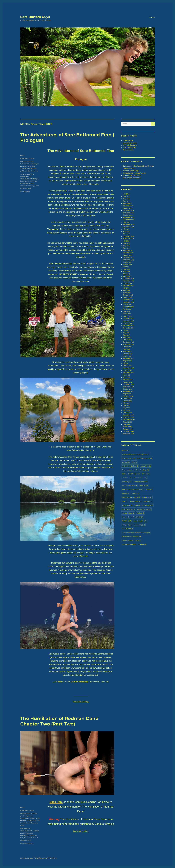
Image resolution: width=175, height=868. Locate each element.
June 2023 (126, 222)
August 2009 (127, 422)
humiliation (25, 835)
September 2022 (129, 225)
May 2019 (126, 272)
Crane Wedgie (128, 141)
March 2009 (127, 427)
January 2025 (128, 208)
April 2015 (126, 335)
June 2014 (126, 349)
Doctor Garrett (128, 173)
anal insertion (25, 828)
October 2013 (127, 356)
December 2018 (128, 279)
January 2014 (127, 354)
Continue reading (81, 702)
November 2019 (129, 260)
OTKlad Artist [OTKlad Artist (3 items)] (137, 517)
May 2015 (126, 333)
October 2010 (128, 401)
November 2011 (128, 387)
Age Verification (129, 150)
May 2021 (126, 232)
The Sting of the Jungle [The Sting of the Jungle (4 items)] (131, 540)
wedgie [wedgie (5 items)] (142, 544)
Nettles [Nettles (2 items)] (126, 517)
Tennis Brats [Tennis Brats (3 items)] (127, 529)
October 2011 (127, 389)
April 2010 (126, 410)
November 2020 (129, 239)
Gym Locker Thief (129, 148)
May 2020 (126, 246)
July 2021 (126, 229)
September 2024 (129, 217)
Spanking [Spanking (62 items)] (140, 525)
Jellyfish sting (25, 168)
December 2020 (129, 236)
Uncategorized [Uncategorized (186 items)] (129, 544)
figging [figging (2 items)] (126, 493)
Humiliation (25, 818)
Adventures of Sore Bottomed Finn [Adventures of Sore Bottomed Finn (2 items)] (136, 454)
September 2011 (129, 391)
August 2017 (127, 309)
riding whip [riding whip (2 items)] (127, 525)
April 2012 (126, 377)
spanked (23, 186)
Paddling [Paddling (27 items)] (127, 521)
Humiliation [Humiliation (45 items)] (136, 501)
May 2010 (126, 408)
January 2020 (128, 255)
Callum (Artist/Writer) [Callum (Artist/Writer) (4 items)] (131, 474)
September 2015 (129, 328)
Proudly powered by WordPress (46, 858)
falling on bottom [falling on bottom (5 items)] (129, 486)
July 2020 (126, 241)
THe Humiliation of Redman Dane (30, 823)
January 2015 (127, 340)
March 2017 (127, 314)
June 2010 (126, 406)
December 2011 (128, 384)
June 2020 (126, 243)
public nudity (25, 171)
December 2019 (128, 257)
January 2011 (127, 399)
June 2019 (126, 269)
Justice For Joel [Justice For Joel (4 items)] (144, 509)
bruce (22, 155)
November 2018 (128, 281)
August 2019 (127, 264)
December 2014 (128, 342)
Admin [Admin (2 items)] (125, 450)
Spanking (34, 171)
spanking (31, 186)
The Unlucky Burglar (130, 145)
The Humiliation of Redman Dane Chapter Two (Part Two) (59, 721)
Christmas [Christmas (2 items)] (127, 478)
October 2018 (128, 283)
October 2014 (128, 347)
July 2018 (126, 288)
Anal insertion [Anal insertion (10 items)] (128, 458)
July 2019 (126, 267)
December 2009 (129, 415)
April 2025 (127, 201)
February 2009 (128, 429)
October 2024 (128, 215)
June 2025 (126, 196)
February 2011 (128, 396)
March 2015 (127, 337)
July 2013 (126, 363)
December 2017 (128, 300)
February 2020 (128, 253)
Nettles (34, 168)
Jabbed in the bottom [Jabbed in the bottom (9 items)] (144, 505)
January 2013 (127, 366)
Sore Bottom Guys (35, 17)
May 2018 (126, 290)
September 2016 (129, 326)
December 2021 (128, 227)
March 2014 (127, 351)
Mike (125, 178)
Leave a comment (27, 843)
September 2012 (129, 373)
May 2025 (126, 199)
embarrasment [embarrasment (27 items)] (140, 482)
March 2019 (127, 276)
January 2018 (127, 297)
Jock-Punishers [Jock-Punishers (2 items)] (129, 509)
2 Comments (25, 191)
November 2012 (128, 368)
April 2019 (127, 274)
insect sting (31, 166)
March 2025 (127, 203)
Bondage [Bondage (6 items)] (144, 470)
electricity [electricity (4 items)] (127, 482)
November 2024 (129, 213)
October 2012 (128, 370)
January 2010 (127, 413)
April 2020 (127, 248)
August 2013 (127, 361)
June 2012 (126, 375)
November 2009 (129, 417)
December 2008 (129, 431)
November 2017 (128, 302)
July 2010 (126, 403)
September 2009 (129, 420)
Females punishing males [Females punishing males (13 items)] (133, 489)
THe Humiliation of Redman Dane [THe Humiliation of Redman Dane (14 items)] (136, 533)
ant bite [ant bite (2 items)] (126, 462)
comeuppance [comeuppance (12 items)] (140, 478)
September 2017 (129, 307)
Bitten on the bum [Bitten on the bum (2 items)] (130, 470)
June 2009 (127, 424)
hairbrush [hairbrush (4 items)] (147, 497)
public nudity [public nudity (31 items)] (140, 521)
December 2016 (128, 319)
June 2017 (126, 312)
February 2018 (128, 295)
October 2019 (128, 262)
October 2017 (128, 304)
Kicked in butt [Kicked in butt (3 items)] (128, 513)
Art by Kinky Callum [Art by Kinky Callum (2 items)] (130, 466)
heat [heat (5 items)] (125, 501)
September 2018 (129, 286)
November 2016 (129, 321)
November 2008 (129, 434)
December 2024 (129, 210)
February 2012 (128, 380)
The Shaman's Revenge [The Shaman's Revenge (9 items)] (132, 536)
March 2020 (127, 250)
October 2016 (128, 323)
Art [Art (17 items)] (134, 462)
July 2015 (126, 330)
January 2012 (127, 382)
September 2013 (129, 359)
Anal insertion (25, 813)
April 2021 (126, 234)
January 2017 (127, 316)
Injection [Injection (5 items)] (148, 501)
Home (152, 17)
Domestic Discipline (130, 143)
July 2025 (126, 194)
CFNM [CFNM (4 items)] (145, 474)
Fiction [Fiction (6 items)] (149, 489)
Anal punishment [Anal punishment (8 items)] (145, 458)
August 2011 (127, 394)
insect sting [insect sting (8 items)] (127, 505)
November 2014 (128, 344)
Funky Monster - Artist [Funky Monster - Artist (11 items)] (131, 497)
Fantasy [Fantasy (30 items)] (143, 486)
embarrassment (26, 179)
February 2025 (128, 206)
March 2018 (127, 293)
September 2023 (129, 220)
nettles (27, 181)
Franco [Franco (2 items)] (135, 493)
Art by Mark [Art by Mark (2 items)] (146, 466)
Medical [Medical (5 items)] (140, 513)
